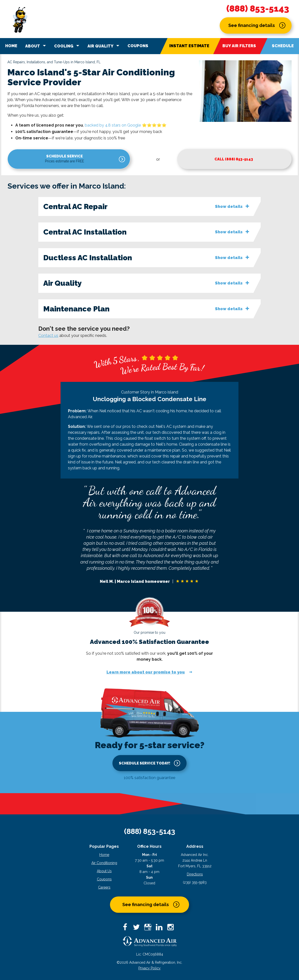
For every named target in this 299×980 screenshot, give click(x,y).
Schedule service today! (144, 764)
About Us (104, 872)
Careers (104, 889)
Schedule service (34, 160)
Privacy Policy (149, 969)
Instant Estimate (189, 46)
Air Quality (104, 46)
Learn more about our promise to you (146, 674)
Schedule (283, 46)
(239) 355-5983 (195, 884)
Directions (195, 875)
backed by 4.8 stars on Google (113, 125)
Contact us (48, 337)
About (36, 46)
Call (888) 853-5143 (137, 160)
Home (11, 46)
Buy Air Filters (239, 46)
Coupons (138, 46)
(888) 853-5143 (258, 9)
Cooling (67, 46)
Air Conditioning (104, 864)
